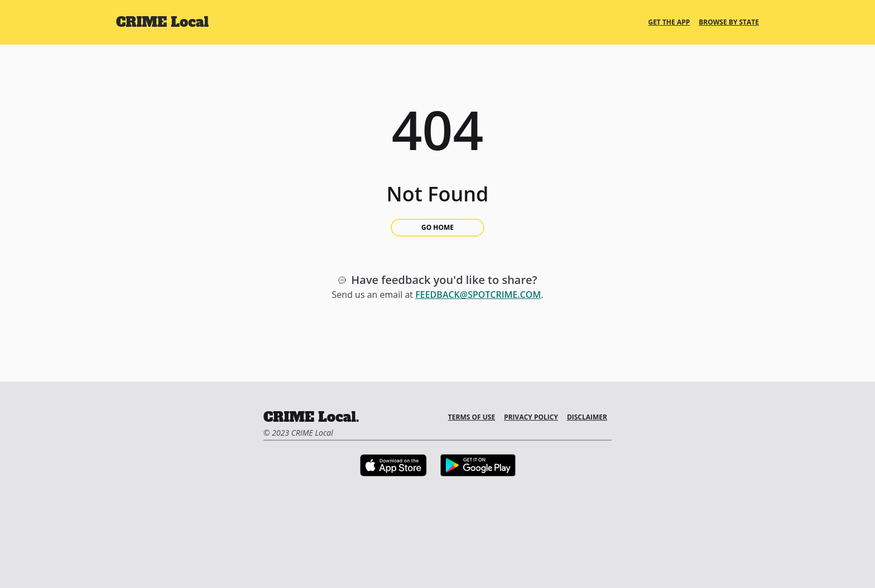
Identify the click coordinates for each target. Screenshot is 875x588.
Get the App (669, 22)
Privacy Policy (531, 417)
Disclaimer (587, 417)
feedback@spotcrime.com (478, 295)
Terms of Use (472, 417)
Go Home (437, 227)
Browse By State (729, 22)
